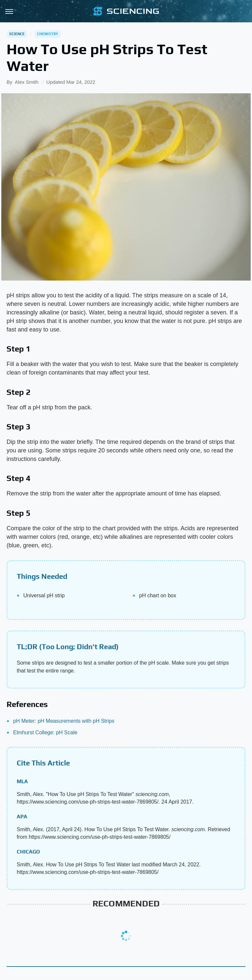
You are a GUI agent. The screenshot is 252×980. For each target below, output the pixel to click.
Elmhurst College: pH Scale (45, 732)
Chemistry (48, 34)
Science (17, 34)
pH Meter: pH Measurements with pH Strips (64, 721)
